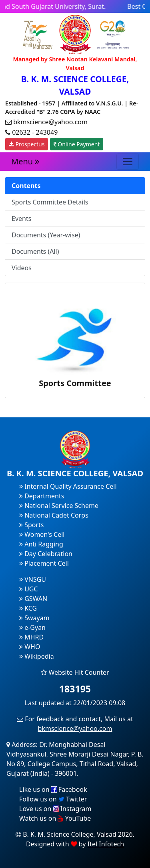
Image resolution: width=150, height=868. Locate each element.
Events (21, 219)
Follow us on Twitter (53, 799)
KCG (28, 608)
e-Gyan (32, 627)
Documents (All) (35, 251)
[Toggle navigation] (128, 162)
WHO (30, 647)
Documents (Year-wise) (46, 235)
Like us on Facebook (53, 789)
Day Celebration (46, 554)
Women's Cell (42, 534)
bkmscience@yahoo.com (75, 728)
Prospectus (27, 144)
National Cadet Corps (54, 515)
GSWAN (33, 599)
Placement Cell (44, 563)
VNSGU (33, 579)
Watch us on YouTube (55, 818)
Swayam (34, 618)
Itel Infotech (106, 844)
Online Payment (77, 144)
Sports (32, 525)
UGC (29, 589)
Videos (22, 268)
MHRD (31, 637)
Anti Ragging (41, 544)
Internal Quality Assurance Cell (68, 486)
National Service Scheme (59, 506)
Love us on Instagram (55, 809)
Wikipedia (37, 656)
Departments (42, 496)
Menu (25, 161)
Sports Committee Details (50, 202)
